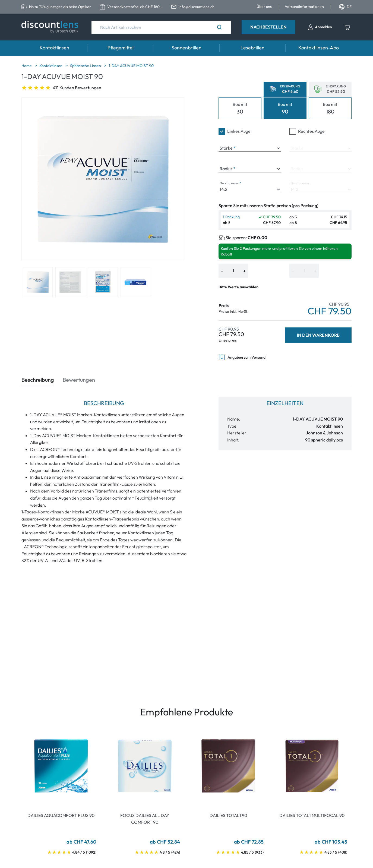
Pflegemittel (121, 48)
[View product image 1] (38, 282)
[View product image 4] (135, 282)
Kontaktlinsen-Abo (319, 48)
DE (345, 7)
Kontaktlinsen (54, 48)
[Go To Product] (61, 766)
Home (27, 66)
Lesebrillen (252, 48)
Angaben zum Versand (242, 357)
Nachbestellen (268, 27)
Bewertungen (79, 380)
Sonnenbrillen (186, 48)
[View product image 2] (70, 282)
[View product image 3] (103, 282)
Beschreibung (38, 380)
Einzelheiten (285, 403)
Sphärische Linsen (86, 66)
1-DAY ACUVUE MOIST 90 (131, 66)
